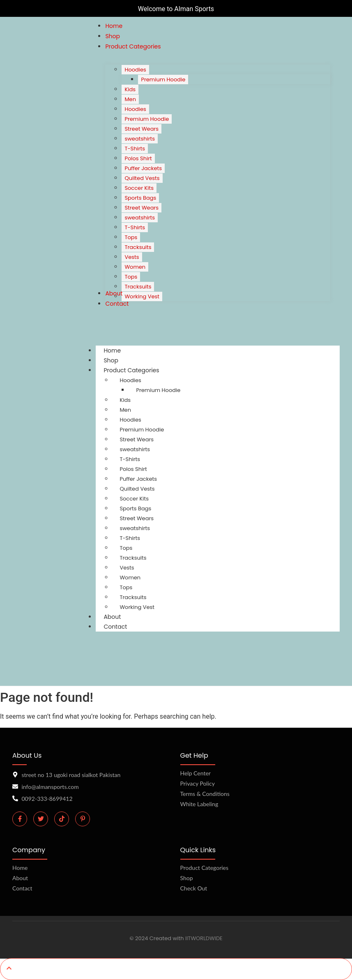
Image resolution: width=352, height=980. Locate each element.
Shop (187, 878)
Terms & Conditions (205, 794)
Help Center (196, 773)
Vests (127, 568)
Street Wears (137, 439)
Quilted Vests (137, 489)
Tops (126, 548)
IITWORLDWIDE (204, 938)
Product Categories (139, 370)
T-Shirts (130, 459)
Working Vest (137, 607)
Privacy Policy (198, 783)
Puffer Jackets (138, 479)
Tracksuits (133, 558)
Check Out (194, 888)
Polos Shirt (133, 469)
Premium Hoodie (158, 390)
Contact (115, 627)
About (20, 878)
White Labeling (199, 804)
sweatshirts (135, 449)
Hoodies (130, 380)
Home (20, 868)
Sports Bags (135, 508)
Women (130, 578)
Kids (125, 400)
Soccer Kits (134, 499)
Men (125, 410)
